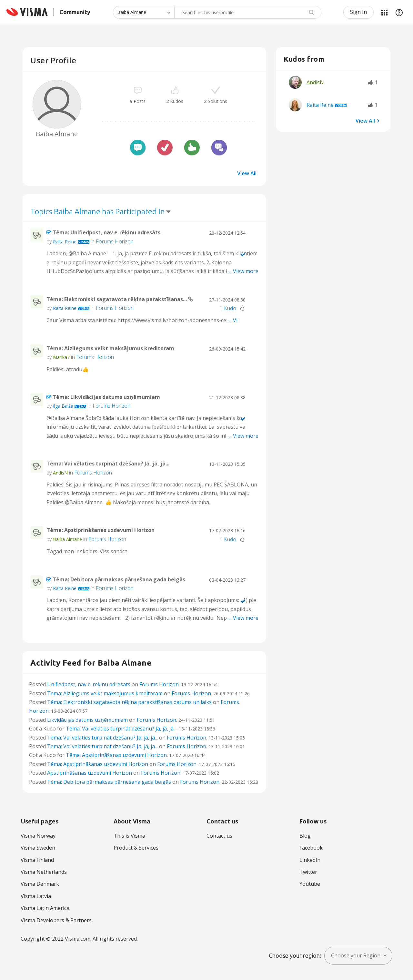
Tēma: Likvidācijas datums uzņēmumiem (106, 397)
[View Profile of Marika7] (61, 357)
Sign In (358, 12)
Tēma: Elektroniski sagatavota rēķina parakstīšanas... (117, 299)
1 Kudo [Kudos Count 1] (228, 308)
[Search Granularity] (144, 12)
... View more (244, 271)
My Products (384, 12)
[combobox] (248, 12)
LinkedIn (310, 860)
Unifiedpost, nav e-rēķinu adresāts (89, 684)
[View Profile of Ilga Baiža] (63, 406)
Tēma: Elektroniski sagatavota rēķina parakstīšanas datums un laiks (129, 702)
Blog (305, 836)
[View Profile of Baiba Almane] (67, 539)
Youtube (310, 884)
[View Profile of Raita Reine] (65, 242)
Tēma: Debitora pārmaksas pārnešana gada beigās (119, 579)
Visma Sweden (38, 848)
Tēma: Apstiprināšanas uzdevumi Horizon (101, 530)
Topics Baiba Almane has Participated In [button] (98, 212)
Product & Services (136, 848)
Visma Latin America (45, 908)
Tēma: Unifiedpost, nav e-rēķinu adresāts (106, 232)
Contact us (219, 836)
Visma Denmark (40, 884)
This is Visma (129, 836)
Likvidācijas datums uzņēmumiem (87, 720)
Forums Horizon (115, 241)
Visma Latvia (36, 896)
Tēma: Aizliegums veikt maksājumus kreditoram (110, 348)
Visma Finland (37, 860)
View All (247, 173)
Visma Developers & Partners (56, 920)
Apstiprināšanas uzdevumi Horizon (90, 773)
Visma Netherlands (44, 872)
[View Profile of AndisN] (60, 473)
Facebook (311, 848)
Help (399, 12)
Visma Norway (38, 836)
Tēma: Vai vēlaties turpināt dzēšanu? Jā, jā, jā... (108, 464)
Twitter (308, 872)
